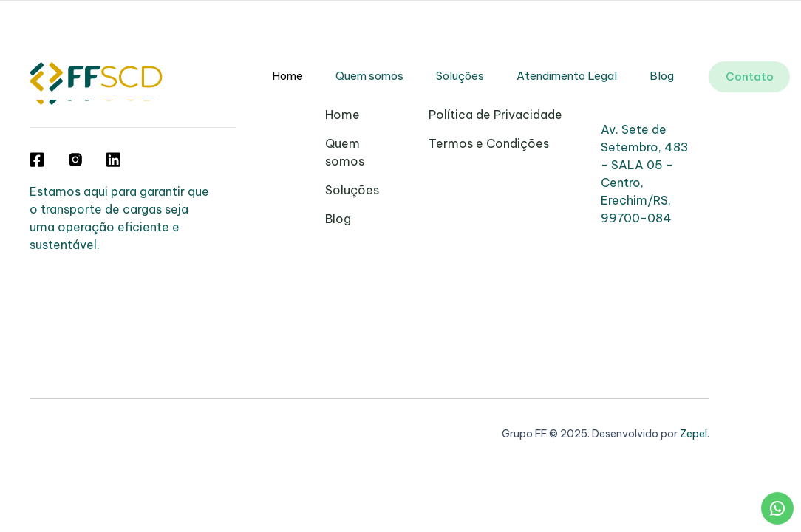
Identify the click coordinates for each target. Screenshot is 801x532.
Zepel (693, 434)
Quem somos (369, 76)
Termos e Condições (489, 143)
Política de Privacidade (495, 115)
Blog (662, 76)
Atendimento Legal (567, 76)
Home (287, 76)
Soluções (460, 76)
